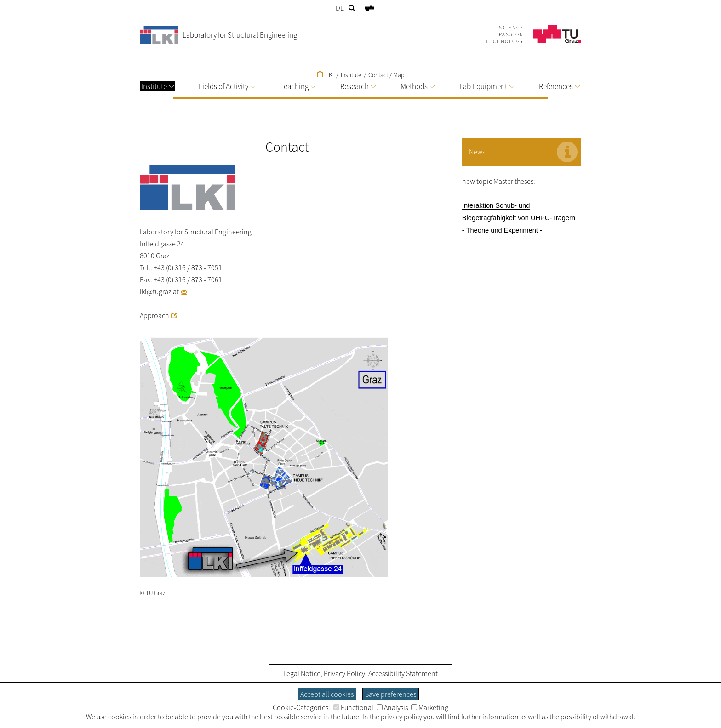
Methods (418, 86)
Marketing (430, 707)
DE (340, 8)
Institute (157, 86)
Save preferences (391, 694)
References (559, 86)
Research (358, 86)
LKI (325, 75)
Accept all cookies (327, 694)
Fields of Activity (227, 86)
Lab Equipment (487, 86)
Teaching (298, 86)
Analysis (392, 707)
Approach (154, 315)
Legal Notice (302, 673)
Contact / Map (386, 75)
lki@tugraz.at (159, 291)
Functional (353, 707)
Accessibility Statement (403, 673)
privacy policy (401, 717)
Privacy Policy (344, 673)
